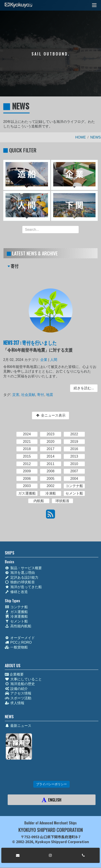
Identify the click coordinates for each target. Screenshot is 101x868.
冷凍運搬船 (16, 616)
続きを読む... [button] (83, 388)
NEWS (96, 137)
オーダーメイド (20, 638)
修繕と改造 (16, 592)
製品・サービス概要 (23, 568)
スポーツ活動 (18, 698)
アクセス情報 (18, 693)
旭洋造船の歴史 (20, 684)
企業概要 (14, 674)
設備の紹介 (16, 689)
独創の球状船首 (20, 582)
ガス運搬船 (16, 612)
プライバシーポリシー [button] (51, 784)
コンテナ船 (16, 607)
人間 (54, 360)
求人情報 (15, 703)
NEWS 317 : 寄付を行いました (30, 343)
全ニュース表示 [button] (50, 415)
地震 (50, 394)
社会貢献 (28, 394)
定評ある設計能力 (22, 577)
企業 (44, 360)
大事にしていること (23, 679)
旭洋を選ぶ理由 (20, 573)
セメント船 (16, 621)
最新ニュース (18, 726)
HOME (81, 137)
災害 (16, 394)
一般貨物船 (16, 647)
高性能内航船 (18, 626)
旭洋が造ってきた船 (23, 587)
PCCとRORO (18, 642)
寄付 (41, 394)
